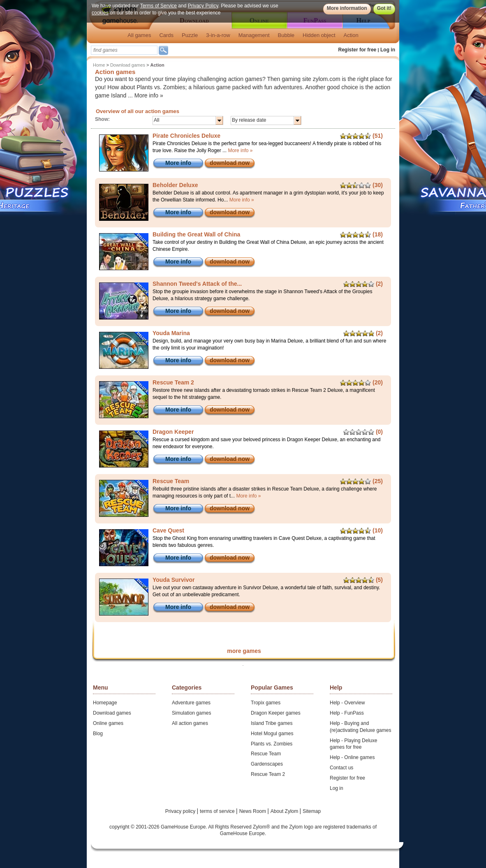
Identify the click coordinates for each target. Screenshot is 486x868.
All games (139, 35)
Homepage (105, 703)
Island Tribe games (272, 723)
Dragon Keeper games (276, 713)
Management (254, 35)
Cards (166, 35)
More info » (149, 95)
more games (244, 651)
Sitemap (312, 811)
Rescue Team (266, 754)
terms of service (218, 811)
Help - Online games (352, 757)
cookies (100, 13)
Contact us (341, 768)
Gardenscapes (267, 764)
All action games (190, 723)
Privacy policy (181, 811)
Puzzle (190, 35)
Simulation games (191, 713)
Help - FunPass (347, 713)
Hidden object (319, 35)
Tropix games (266, 703)
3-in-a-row (218, 35)
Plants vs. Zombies (272, 744)
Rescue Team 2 (268, 774)
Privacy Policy (203, 6)
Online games (108, 723)
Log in (388, 50)
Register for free (358, 50)
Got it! (384, 8)
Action (351, 35)
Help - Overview (347, 703)
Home (99, 65)
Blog (98, 734)
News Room (253, 811)
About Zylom (285, 811)
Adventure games (191, 703)
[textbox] (124, 50)
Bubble (286, 35)
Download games (128, 65)
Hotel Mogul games (272, 734)
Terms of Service (159, 6)
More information (347, 8)
